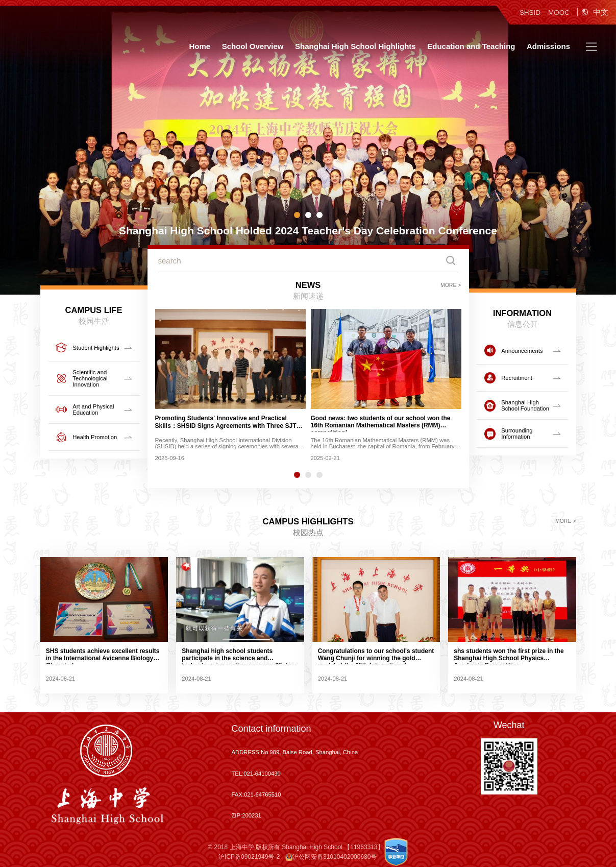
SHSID (530, 13)
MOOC (559, 13)
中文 (595, 12)
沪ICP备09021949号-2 (249, 857)
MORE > (451, 285)
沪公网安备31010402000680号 (331, 857)
